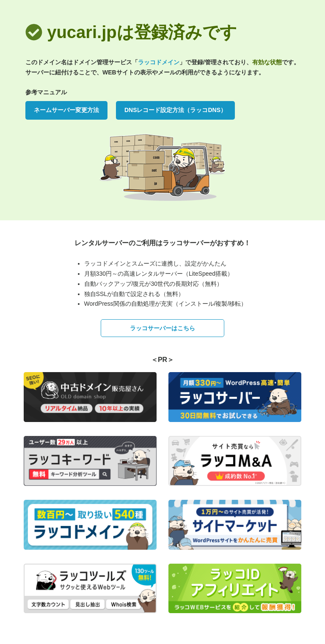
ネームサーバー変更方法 (66, 110)
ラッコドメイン (159, 62)
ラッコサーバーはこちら (162, 328)
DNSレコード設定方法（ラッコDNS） (175, 110)
